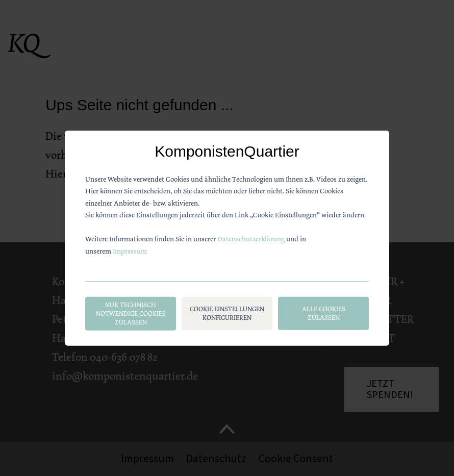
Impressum (130, 250)
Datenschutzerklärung (251, 239)
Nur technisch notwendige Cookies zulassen (131, 314)
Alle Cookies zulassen (324, 313)
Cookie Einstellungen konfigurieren (227, 313)
